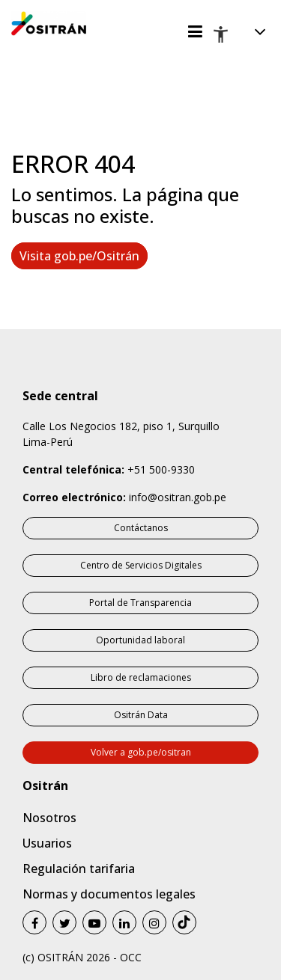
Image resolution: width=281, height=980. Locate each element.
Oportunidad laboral (140, 640)
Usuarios (47, 843)
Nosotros (49, 818)
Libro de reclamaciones (141, 677)
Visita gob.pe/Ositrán (79, 256)
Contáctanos (141, 528)
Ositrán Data (141, 715)
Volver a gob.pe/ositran (141, 752)
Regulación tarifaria (79, 869)
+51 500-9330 (161, 469)
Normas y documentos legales (109, 894)
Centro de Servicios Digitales (141, 565)
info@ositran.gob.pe (178, 497)
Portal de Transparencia (140, 603)
